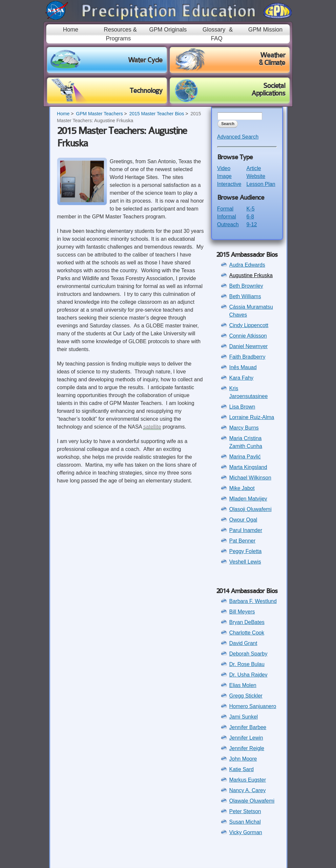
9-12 (252, 224)
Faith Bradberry (247, 357)
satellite (152, 427)
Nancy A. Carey (248, 790)
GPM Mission (265, 30)
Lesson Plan (261, 184)
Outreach (228, 224)
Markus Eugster (248, 780)
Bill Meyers (242, 612)
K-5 (251, 209)
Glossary (214, 30)
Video (224, 168)
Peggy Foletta (246, 551)
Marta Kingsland (248, 467)
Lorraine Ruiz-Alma (252, 417)
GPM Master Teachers (99, 114)
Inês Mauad (243, 367)
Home (71, 30)
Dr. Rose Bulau (247, 664)
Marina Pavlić (245, 457)
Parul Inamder (246, 530)
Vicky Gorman (246, 832)
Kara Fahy (241, 378)
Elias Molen (243, 685)
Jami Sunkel (244, 717)
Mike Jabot (242, 488)
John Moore (243, 759)
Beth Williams (245, 296)
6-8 (250, 217)
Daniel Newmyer (249, 346)
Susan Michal (245, 822)
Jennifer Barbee (248, 727)
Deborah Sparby (249, 654)
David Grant (243, 643)
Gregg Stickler (246, 696)
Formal (225, 209)
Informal (227, 217)
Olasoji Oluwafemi (251, 509)
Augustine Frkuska (251, 275)
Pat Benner (242, 541)
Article (254, 168)
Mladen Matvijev (248, 499)
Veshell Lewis (245, 562)
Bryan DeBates (247, 622)
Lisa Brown (242, 407)
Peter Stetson (245, 811)
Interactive (229, 184)
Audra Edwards (247, 265)
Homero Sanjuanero (253, 706)
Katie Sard (242, 769)
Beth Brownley (246, 286)
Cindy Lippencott (249, 325)
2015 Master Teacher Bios (157, 114)
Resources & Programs (120, 34)
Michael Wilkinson (250, 478)
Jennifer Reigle (247, 748)
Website (256, 176)
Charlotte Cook (247, 633)
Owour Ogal (243, 520)
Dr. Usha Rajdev (249, 675)
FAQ (217, 38)
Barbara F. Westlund (253, 601)
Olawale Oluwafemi (252, 801)
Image (224, 176)
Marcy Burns (244, 428)
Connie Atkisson (248, 336)
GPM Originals (168, 30)
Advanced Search (238, 137)
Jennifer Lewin (246, 738)
